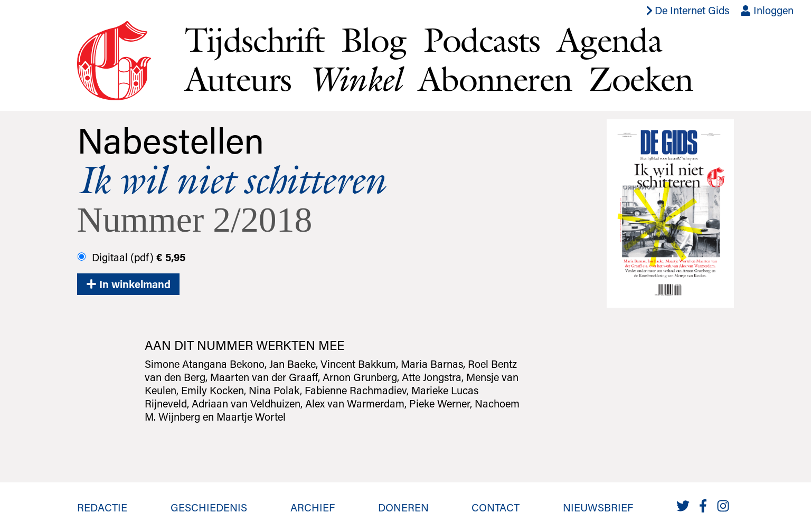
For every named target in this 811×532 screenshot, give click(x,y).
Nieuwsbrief (598, 507)
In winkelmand (128, 284)
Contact (496, 507)
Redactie (102, 507)
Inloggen (767, 10)
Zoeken (641, 79)
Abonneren (495, 79)
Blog (374, 40)
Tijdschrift (254, 40)
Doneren (403, 507)
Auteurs (238, 79)
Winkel (354, 79)
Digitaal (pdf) (131, 257)
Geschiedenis (209, 507)
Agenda (609, 40)
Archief (313, 507)
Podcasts (482, 40)
